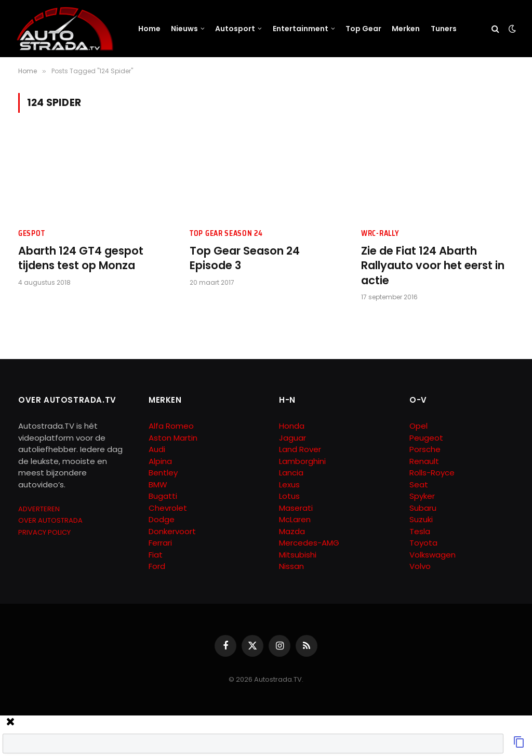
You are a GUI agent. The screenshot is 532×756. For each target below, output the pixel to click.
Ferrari (160, 543)
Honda (292, 426)
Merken (406, 29)
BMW (158, 485)
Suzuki (421, 519)
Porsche (425, 449)
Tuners (444, 29)
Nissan (291, 566)
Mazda (292, 531)
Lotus (289, 496)
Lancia (291, 473)
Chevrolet (168, 508)
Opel (418, 426)
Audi (157, 449)
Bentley (163, 473)
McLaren (295, 519)
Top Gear (363, 29)
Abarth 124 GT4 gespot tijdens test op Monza (81, 258)
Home (149, 29)
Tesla (420, 531)
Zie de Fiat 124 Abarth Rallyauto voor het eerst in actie (433, 266)
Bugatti (163, 496)
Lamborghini (302, 461)
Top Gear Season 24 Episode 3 (245, 258)
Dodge (162, 519)
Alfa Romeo (172, 426)
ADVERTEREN (39, 509)
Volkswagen (433, 555)
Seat (419, 485)
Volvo (420, 566)
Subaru (423, 508)
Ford (157, 566)
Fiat (156, 555)
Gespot (31, 234)
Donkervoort (172, 531)
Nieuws (184, 29)
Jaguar (292, 438)
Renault (424, 461)
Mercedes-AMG (309, 543)
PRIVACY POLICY (44, 532)
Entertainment (301, 29)
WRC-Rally (380, 234)
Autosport (235, 29)
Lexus (289, 485)
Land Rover (300, 449)
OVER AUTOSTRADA (50, 520)
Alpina (160, 461)
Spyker (422, 496)
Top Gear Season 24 (226, 234)
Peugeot (426, 438)
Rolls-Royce (432, 473)
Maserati (296, 508)
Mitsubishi (298, 555)
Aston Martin (173, 438)
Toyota (423, 543)
